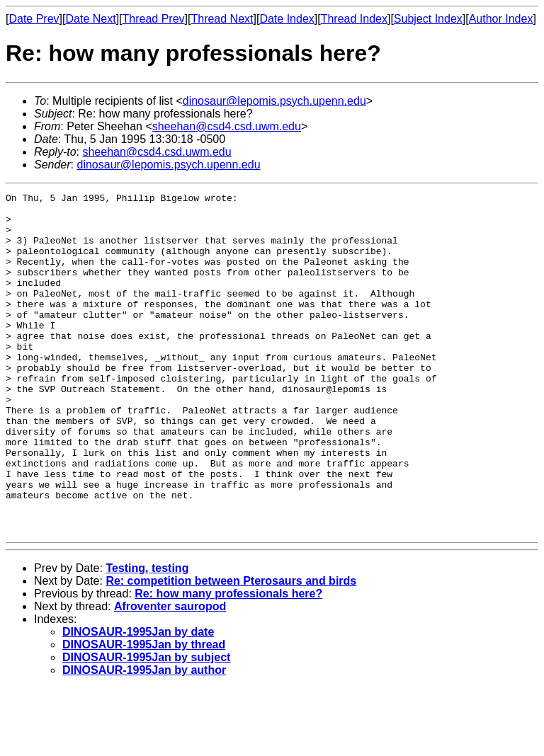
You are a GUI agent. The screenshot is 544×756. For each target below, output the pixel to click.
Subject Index (428, 19)
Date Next (90, 19)
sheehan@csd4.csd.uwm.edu (227, 126)
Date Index (287, 19)
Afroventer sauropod (170, 674)
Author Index (501, 19)
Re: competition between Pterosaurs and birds (231, 649)
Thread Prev (154, 19)
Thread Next (222, 19)
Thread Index (354, 19)
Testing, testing (147, 636)
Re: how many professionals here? (228, 661)
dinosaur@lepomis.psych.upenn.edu (274, 101)
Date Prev (34, 19)
